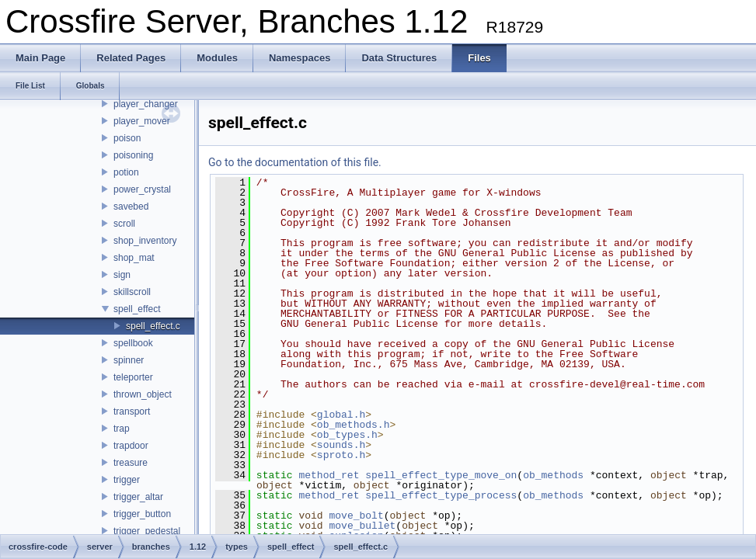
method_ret (329, 475)
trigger (127, 480)
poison (127, 138)
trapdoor (131, 446)
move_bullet (362, 526)
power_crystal (142, 189)
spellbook (133, 343)
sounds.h (341, 445)
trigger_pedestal (147, 531)
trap (122, 429)
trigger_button (142, 514)
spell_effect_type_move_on (441, 475)
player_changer (146, 104)
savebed (131, 207)
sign (122, 275)
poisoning (133, 155)
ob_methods (553, 475)
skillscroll (132, 292)
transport (132, 411)
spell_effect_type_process (441, 495)
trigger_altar (138, 497)
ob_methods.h (354, 425)
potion (126, 172)
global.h (341, 415)
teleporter (133, 377)
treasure (131, 463)
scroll (124, 224)
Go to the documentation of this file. (295, 162)
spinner (129, 360)
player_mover (142, 121)
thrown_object (143, 394)
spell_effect (137, 309)
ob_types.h (347, 435)
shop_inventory (145, 241)
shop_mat (134, 258)
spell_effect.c (153, 326)
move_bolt (356, 516)
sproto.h (341, 455)
